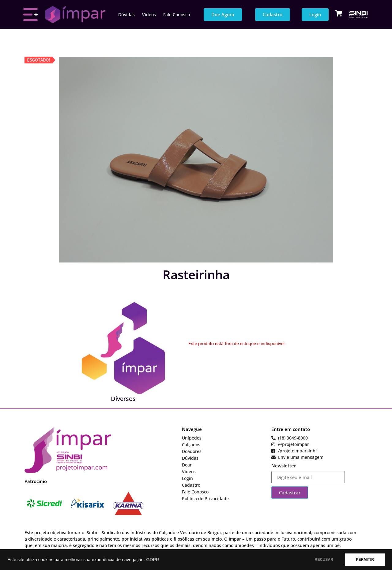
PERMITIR (365, 560)
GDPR (153, 560)
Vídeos (149, 15)
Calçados (191, 445)
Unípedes (192, 438)
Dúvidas (126, 15)
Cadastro (191, 485)
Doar (187, 465)
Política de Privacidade (205, 498)
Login (187, 478)
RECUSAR (324, 560)
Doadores (192, 451)
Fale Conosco (177, 15)
